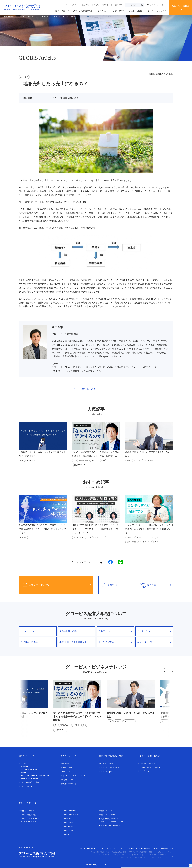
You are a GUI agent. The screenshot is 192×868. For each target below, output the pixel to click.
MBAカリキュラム (164, 852)
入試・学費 (118, 11)
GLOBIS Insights (106, 772)
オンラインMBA (115, 642)
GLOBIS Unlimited (26, 786)
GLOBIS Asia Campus (69, 815)
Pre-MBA (34, 775)
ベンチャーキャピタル (147, 764)
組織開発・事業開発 (68, 784)
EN (164, 5)
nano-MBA (25, 775)
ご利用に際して (106, 849)
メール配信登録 (145, 849)
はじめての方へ (61, 11)
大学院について (115, 631)
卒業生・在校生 (135, 11)
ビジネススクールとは (137, 855)
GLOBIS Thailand (67, 831)
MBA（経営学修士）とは (100, 852)
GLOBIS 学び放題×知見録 (29, 782)
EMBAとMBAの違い (119, 855)
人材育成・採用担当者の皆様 (163, 849)
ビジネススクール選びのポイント (159, 855)
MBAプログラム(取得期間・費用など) (142, 852)
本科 (36, 770)
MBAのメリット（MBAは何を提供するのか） (133, 857)
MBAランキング (104, 855)
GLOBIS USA (66, 835)
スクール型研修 (67, 768)
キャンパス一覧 (154, 642)
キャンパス (70, 5)
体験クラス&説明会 (181, 6)
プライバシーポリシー (89, 849)
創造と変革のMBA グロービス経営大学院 (19, 17)
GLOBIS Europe (67, 823)
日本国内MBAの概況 (119, 852)
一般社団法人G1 (106, 811)
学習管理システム (67, 780)
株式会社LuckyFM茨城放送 (110, 826)
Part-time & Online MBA (29, 778)
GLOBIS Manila (67, 827)
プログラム (103, 11)
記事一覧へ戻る (85, 389)
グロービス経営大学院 (82, 11)
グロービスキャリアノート (162, 857)
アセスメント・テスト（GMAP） (73, 776)
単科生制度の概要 (77, 631)
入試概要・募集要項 (38, 642)
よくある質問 (84, 5)
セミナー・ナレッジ (156, 11)
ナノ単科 (25, 770)
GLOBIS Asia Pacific (68, 811)
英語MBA (24, 773)
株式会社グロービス (26, 811)
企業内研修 (65, 764)
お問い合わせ (107, 5)
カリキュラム (154, 631)
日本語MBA (25, 767)
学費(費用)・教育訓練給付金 (77, 642)
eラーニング (65, 772)
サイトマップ (119, 849)
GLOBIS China (66, 819)
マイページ (153, 5)
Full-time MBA (44, 775)
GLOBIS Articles (44, 17)
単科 (31, 770)
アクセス (95, 5)
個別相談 (154, 585)
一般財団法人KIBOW (107, 815)
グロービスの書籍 (106, 764)
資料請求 (119, 5)
